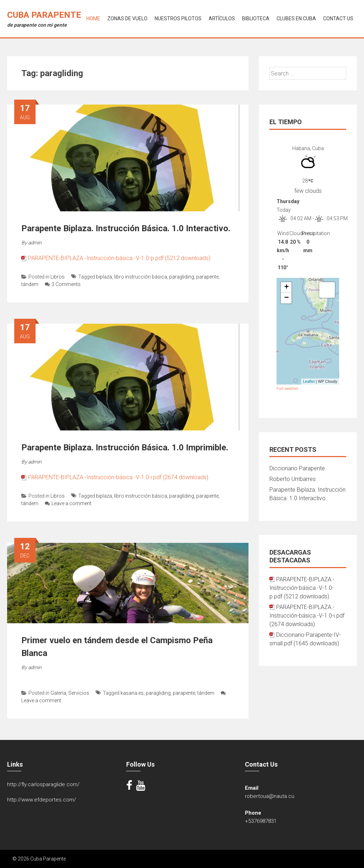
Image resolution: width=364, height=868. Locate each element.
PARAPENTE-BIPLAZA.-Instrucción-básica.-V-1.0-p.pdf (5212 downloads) (119, 258)
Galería (58, 693)
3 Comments (63, 284)
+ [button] (286, 287)
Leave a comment (68, 503)
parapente (207, 277)
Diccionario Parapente (297, 468)
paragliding (182, 277)
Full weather (287, 389)
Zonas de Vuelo (127, 18)
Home (93, 18)
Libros (58, 277)
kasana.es (132, 693)
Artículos (222, 18)
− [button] (286, 298)
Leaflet (309, 381)
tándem (30, 284)
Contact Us (338, 18)
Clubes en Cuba (296, 18)
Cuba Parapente (44, 15)
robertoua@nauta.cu (270, 796)
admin (35, 243)
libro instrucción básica (141, 277)
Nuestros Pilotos (178, 18)
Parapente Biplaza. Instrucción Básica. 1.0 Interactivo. (126, 228)
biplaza (104, 277)
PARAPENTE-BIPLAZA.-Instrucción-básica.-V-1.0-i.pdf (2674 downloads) (118, 477)
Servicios (79, 693)
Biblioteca (256, 18)
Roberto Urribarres (293, 479)
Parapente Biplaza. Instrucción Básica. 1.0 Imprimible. (125, 448)
